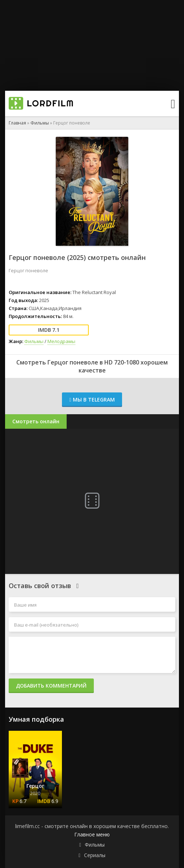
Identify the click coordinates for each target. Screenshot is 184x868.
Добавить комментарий (51, 686)
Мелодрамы (61, 341)
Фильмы (40, 123)
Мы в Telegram (92, 400)
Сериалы (95, 855)
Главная (17, 123)
